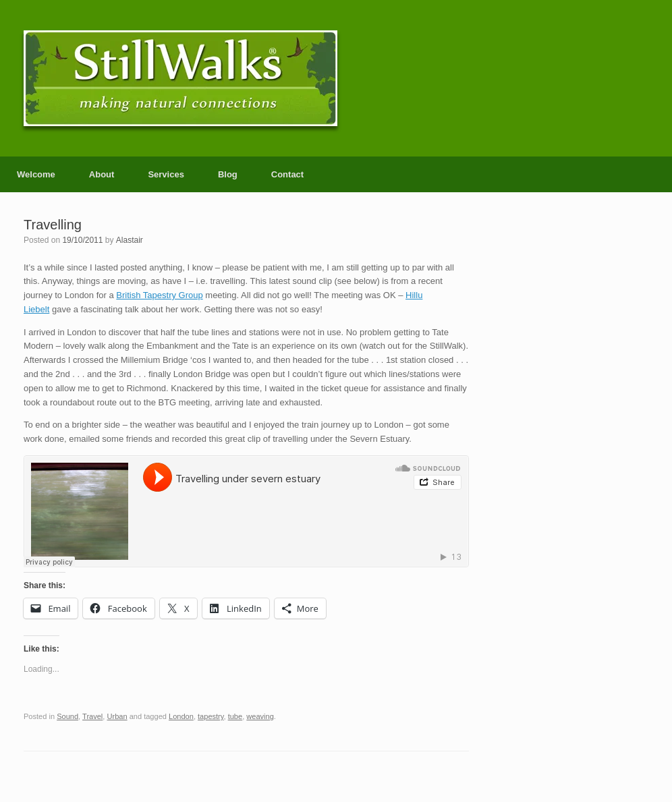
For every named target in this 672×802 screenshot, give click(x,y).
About (102, 174)
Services (166, 174)
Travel (92, 716)
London (181, 716)
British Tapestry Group (159, 295)
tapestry (211, 716)
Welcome (36, 174)
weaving (260, 716)
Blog (228, 174)
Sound (67, 716)
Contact (287, 174)
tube (235, 716)
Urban (117, 716)
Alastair (130, 240)
